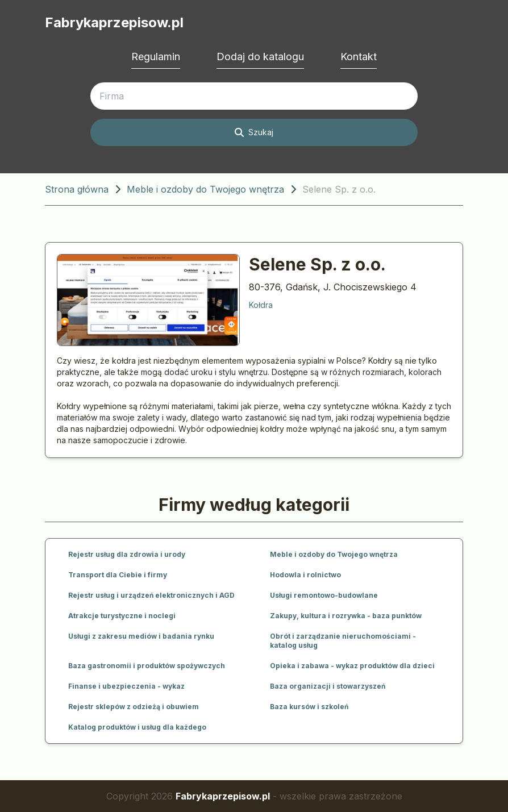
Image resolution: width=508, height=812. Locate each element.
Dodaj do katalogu (260, 57)
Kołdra (261, 305)
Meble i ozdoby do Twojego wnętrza (205, 189)
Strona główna (77, 189)
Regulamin (156, 57)
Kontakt (359, 57)
